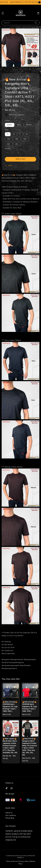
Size (7, 130)
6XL (17, 144)
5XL (9, 144)
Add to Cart (20, 159)
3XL (17, 139)
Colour (8, 121)
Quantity (8, 149)
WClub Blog (10, 818)
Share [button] (9, 166)
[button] (3, 13)
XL (27, 134)
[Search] (36, 23)
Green (10, 125)
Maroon (29, 125)
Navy (19, 125)
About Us (9, 813)
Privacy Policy (24, 861)
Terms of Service (12, 861)
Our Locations (11, 815)
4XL (25, 139)
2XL (9, 139)
